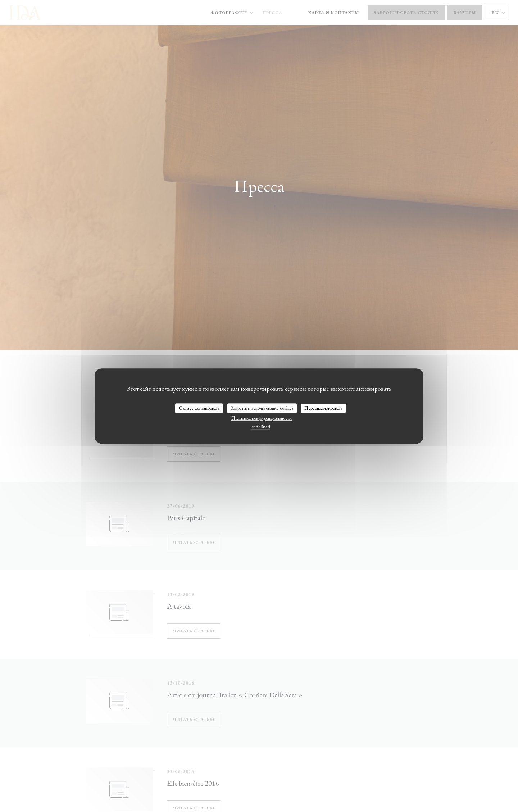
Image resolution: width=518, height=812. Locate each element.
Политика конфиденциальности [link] (262, 418)
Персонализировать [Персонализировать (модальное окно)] (323, 408)
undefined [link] (260, 427)
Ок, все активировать (199, 408)
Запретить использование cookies (262, 408)
